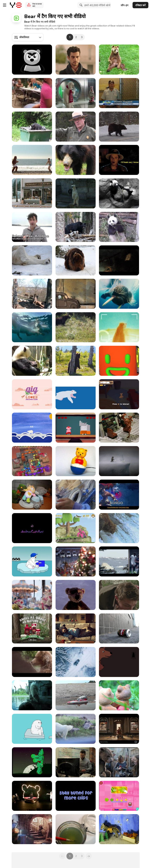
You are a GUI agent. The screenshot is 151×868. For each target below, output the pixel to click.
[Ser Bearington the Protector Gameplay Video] (119, 394)
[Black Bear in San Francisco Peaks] (76, 227)
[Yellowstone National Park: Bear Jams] (76, 127)
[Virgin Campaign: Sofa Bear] (76, 628)
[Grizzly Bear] (76, 327)
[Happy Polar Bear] (32, 260)
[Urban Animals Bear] (32, 294)
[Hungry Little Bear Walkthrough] (119, 796)
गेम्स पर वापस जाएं (37, 5)
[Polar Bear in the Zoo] (76, 193)
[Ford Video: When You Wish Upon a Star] (76, 561)
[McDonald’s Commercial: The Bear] (76, 662)
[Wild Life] (76, 361)
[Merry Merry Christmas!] (76, 829)
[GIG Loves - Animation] (32, 394)
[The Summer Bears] (119, 695)
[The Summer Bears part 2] (76, 695)
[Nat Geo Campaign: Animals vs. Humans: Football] (119, 561)
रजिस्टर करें (140, 5)
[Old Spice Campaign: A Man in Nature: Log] (32, 628)
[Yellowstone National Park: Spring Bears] (119, 127)
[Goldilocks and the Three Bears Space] (119, 428)
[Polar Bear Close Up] (76, 729)
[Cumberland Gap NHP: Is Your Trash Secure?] (32, 127)
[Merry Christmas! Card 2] (119, 829)
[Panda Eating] (119, 227)
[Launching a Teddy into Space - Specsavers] (76, 595)
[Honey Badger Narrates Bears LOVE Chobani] (32, 193)
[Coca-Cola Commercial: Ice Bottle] (76, 93)
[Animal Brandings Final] (119, 361)
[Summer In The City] (119, 628)
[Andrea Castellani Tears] (32, 528)
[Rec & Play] (119, 327)
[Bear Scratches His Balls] (119, 60)
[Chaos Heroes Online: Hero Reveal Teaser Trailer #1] (119, 495)
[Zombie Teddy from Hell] (32, 762)
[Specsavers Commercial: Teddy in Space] (32, 595)
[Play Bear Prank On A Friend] (32, 93)
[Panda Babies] (76, 495)
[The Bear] (76, 796)
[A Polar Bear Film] (32, 695)
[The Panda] (32, 361)
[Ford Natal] (32, 829)
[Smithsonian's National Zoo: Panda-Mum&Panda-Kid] (119, 193)
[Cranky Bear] (32, 796)
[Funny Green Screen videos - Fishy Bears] (119, 528)
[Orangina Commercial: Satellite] (32, 160)
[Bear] (76, 461)
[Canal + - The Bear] (119, 762)
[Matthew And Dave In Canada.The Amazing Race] (76, 762)
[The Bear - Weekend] (76, 294)
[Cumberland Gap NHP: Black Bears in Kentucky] (119, 93)
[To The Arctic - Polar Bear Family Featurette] (32, 327)
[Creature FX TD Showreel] (119, 729)
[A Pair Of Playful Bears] (76, 260)
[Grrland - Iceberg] (32, 729)
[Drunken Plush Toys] (32, 495)
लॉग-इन (125, 5)
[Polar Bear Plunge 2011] (32, 227)
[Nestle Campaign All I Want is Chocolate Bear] (76, 60)
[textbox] (28, 37)
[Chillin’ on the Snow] (32, 561)
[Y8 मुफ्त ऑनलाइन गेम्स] (16, 5)
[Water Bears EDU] (32, 461)
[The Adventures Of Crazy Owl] (76, 528)
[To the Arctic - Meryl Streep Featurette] (119, 294)
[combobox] (28, 37)
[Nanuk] (76, 394)
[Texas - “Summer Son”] (32, 60)
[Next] (89, 856)
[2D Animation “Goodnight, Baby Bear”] (119, 662)
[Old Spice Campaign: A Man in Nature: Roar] (119, 595)
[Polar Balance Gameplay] (32, 428)
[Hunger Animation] (119, 260)
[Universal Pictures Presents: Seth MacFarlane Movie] (119, 160)
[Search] (81, 5)
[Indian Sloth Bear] (76, 160)
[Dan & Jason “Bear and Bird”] (76, 428)
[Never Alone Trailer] (119, 461)
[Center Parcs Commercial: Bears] (32, 662)
